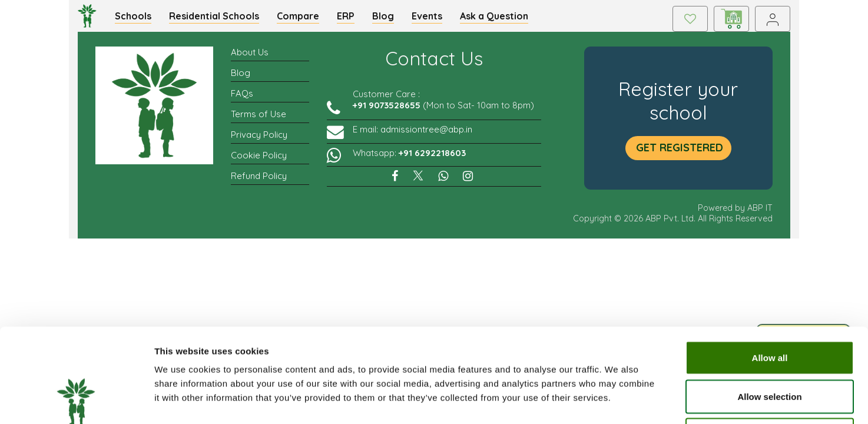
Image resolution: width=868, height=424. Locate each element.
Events (433, 19)
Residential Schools (221, 19)
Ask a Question (501, 19)
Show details (618, 401)
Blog (390, 19)
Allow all (770, 269)
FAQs (242, 100)
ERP (352, 19)
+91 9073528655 (387, 112)
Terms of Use (259, 120)
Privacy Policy (259, 141)
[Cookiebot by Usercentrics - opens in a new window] (76, 401)
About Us (250, 59)
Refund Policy (259, 182)
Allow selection (769, 308)
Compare (304, 19)
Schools (140, 19)
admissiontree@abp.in (426, 136)
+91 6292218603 (432, 159)
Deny (770, 347)
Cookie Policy (259, 162)
